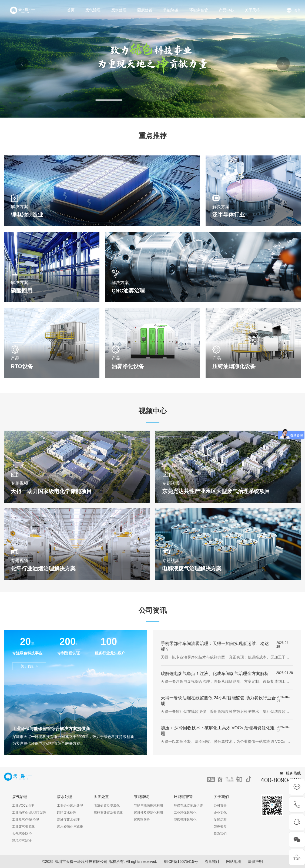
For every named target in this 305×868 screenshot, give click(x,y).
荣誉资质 (220, 827)
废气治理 (93, 10)
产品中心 (226, 10)
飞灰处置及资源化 (107, 806)
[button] (109, 100)
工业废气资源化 (24, 827)
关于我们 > (29, 666)
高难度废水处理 (68, 820)
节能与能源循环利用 (148, 806)
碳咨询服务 (142, 820)
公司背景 (220, 806)
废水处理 (119, 10)
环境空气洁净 (22, 841)
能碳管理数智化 (185, 820)
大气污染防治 (22, 834)
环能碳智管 (199, 10)
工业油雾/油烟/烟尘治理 (29, 813)
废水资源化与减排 (70, 827)
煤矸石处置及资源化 (108, 813)
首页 (71, 10)
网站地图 (234, 862)
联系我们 (220, 834)
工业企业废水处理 (70, 806)
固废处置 (145, 10)
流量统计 (212, 862)
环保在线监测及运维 (188, 806)
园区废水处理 (67, 813)
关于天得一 (254, 10)
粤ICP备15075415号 (181, 862)
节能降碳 (171, 10)
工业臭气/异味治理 (26, 820)
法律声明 (255, 862)
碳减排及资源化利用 (148, 813)
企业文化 (220, 813)
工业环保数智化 (185, 813)
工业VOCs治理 (23, 806)
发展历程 (220, 820)
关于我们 (221, 797)
